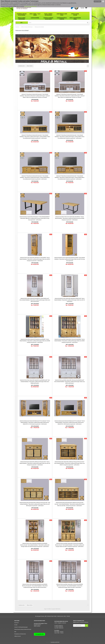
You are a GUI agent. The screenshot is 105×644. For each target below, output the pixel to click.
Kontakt (16, 625)
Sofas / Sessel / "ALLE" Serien (35, 14)
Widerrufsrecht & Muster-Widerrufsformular (23, 629)
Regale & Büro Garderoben (22, 18)
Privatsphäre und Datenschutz (20, 634)
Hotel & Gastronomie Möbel (75, 18)
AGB (15, 632)
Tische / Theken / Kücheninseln (48, 14)
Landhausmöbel (35, 18)
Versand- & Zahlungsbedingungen (21, 627)
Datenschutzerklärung (30, 6)
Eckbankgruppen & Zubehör (62, 18)
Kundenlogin (78, 4)
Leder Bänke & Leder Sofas (62, 14)
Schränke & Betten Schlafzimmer (22, 14)
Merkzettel (84, 4)
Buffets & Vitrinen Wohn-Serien (48, 18)
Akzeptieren (97, 1)
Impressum (17, 623)
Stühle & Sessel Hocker (75, 14)
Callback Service (18, 636)
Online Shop (48, 642)
